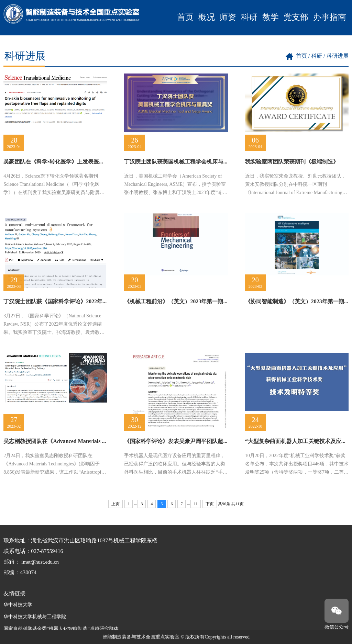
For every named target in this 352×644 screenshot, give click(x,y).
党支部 (296, 17)
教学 (271, 17)
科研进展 (338, 56)
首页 (185, 17)
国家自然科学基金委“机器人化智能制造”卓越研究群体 (61, 629)
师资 (228, 17)
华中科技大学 (18, 605)
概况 (207, 17)
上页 (115, 504)
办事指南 (330, 17)
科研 (249, 17)
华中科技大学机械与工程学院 (35, 617)
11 (196, 504)
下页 (210, 504)
